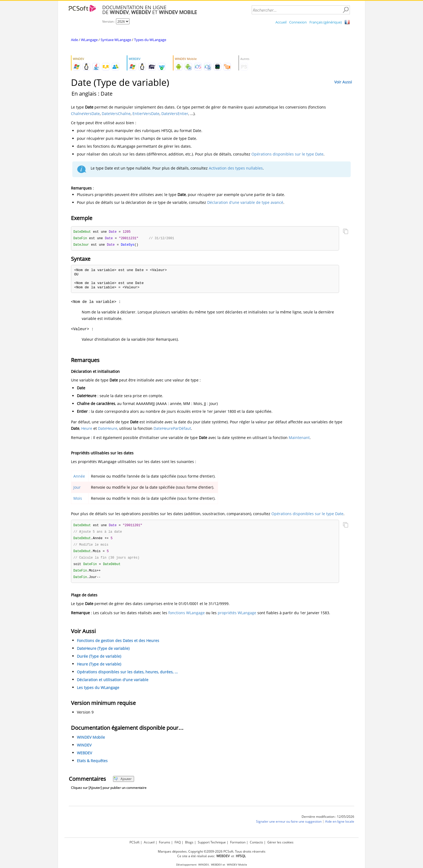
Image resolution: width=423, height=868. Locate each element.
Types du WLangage (150, 40)
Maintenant (299, 438)
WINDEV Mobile (91, 740)
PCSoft (134, 842)
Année (79, 477)
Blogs (189, 842)
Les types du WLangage (98, 691)
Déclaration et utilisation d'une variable (113, 683)
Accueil (281, 22)
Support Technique (212, 842)
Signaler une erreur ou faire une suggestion (289, 825)
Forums (165, 842)
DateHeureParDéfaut (172, 429)
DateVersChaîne (116, 114)
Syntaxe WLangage (116, 40)
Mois (78, 499)
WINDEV (84, 748)
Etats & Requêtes (92, 764)
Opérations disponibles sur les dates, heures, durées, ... (127, 675)
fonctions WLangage (187, 616)
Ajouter (123, 782)
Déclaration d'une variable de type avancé (245, 202)
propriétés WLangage (237, 616)
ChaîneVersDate (85, 114)
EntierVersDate (146, 114)
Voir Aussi (343, 82)
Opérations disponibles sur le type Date (287, 154)
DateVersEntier (175, 114)
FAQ (178, 842)
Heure (87, 429)
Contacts (256, 842)
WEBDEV (84, 756)
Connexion (298, 22)
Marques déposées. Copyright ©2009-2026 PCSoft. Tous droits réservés (212, 851)
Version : (109, 21)
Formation (238, 842)
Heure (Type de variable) (99, 667)
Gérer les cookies (280, 842)
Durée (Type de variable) (99, 659)
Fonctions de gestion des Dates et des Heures (118, 644)
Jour (77, 488)
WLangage (89, 40)
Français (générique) (326, 22)
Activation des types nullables (236, 168)
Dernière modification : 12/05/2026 (328, 820)
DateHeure (108, 429)
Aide (74, 40)
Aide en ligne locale (340, 825)
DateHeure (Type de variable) (103, 652)
